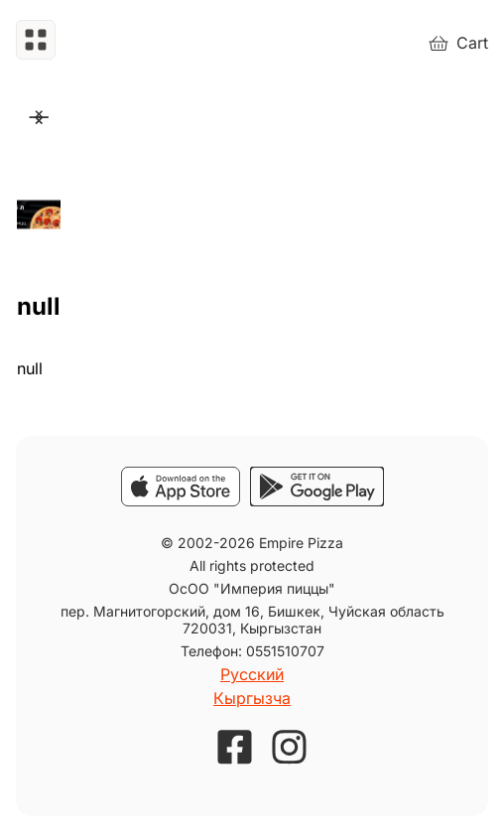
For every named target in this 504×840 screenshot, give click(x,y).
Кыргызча (252, 698)
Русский (252, 674)
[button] (36, 43)
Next (36, 118)
